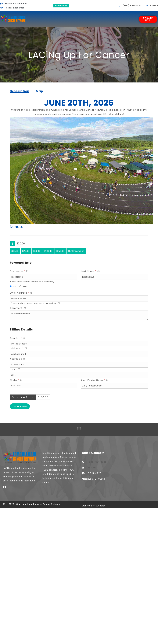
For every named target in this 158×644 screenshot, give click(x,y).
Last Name (90, 271)
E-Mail (154, 6)
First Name (19, 271)
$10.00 (15, 251)
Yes (25, 286)
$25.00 (26, 251)
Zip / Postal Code (95, 380)
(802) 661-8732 (132, 6)
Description (20, 91)
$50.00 (37, 251)
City (15, 370)
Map (39, 91)
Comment (18, 308)
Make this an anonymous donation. (35, 304)
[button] (79, 317)
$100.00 (48, 251)
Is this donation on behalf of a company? (33, 282)
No (15, 286)
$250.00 (60, 251)
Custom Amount (76, 251)
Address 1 (18, 348)
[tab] (20, 91)
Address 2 (18, 359)
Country (17, 338)
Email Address (21, 293)
